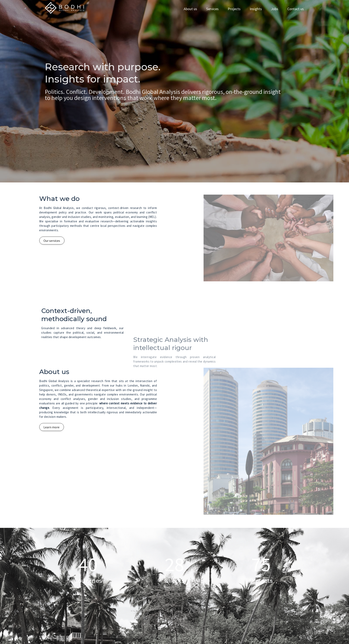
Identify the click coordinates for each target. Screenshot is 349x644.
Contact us (296, 9)
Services (212, 9)
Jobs (275, 9)
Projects (234, 9)
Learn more (34, 427)
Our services (34, 241)
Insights (256, 9)
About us (190, 9)
